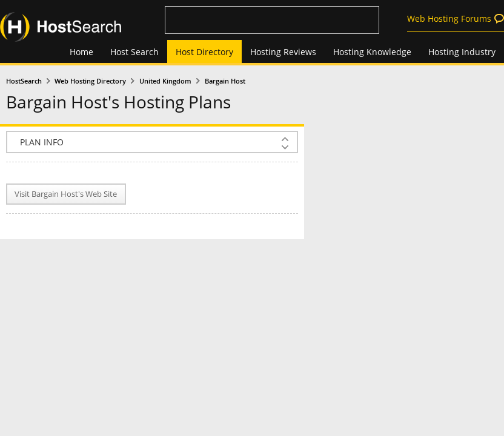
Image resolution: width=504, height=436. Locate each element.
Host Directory (204, 52)
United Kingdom (165, 81)
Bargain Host (225, 81)
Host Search (134, 52)
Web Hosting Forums (449, 18)
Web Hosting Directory (90, 81)
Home (81, 52)
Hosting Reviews (283, 52)
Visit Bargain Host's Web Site (66, 194)
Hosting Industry (462, 52)
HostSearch (24, 81)
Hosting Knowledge (372, 52)
